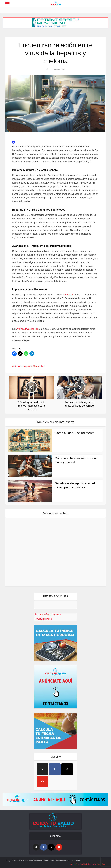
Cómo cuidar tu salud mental (75, 433)
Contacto (92, 864)
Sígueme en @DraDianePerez (47, 614)
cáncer (17, 366)
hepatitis (70, 295)
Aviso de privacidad (79, 864)
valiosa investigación (28, 329)
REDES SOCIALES (56, 596)
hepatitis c (39, 366)
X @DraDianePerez (43, 619)
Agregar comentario (56, 69)
